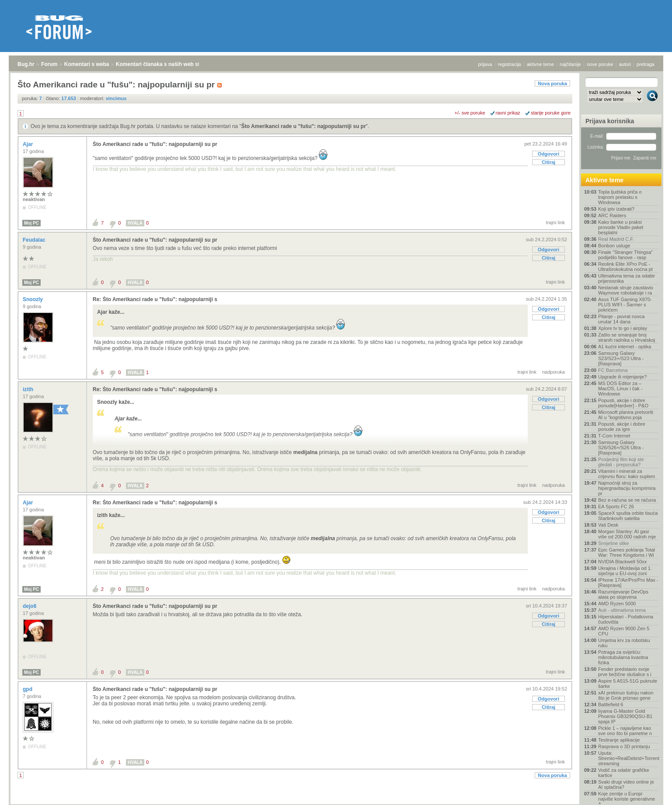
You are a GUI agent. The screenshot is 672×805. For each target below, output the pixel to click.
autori (625, 64)
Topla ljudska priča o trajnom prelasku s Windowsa (620, 197)
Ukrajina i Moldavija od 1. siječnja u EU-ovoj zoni (625, 571)
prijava (485, 64)
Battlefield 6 (611, 704)
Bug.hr (26, 64)
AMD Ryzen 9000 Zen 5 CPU (624, 631)
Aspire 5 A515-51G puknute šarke (628, 684)
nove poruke (600, 64)
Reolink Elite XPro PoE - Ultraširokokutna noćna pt (625, 267)
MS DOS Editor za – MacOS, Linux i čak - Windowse (620, 389)
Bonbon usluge (614, 246)
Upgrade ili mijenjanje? (622, 377)
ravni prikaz (508, 113)
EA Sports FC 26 (616, 507)
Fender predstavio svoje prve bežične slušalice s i (625, 672)
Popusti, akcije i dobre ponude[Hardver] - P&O (623, 403)
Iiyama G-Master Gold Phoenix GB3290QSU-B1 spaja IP (625, 716)
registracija (510, 64)
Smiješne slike (613, 543)
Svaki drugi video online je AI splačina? (626, 784)
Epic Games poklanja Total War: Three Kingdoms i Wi (627, 552)
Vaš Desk (608, 525)
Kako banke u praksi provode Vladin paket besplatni (621, 227)
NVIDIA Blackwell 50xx (622, 562)
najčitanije (570, 64)
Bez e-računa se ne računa (627, 500)
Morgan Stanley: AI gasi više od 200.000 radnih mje (627, 534)
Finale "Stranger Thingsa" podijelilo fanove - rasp (625, 255)
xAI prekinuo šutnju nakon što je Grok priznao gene (626, 695)
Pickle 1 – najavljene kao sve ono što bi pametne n (625, 731)
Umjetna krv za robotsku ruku (624, 643)
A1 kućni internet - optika (625, 347)
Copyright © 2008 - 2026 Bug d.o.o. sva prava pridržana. (336, 802)
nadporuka (554, 372)
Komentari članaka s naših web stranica (165, 64)
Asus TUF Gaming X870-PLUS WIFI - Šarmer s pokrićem (625, 305)
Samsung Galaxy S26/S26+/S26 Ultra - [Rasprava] (621, 448)
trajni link (555, 222)
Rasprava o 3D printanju (624, 746)
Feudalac (35, 240)
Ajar (29, 144)
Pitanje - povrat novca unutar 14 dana (621, 319)
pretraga (646, 64)
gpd (28, 689)
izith (29, 389)
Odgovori (548, 154)
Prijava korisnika (610, 121)
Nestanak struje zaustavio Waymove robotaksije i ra (626, 290)
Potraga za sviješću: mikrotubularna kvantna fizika (623, 657)
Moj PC (31, 223)
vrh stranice (648, 792)
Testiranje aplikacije (619, 740)
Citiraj (548, 162)
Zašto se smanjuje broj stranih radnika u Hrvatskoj (627, 337)
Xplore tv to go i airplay (623, 328)
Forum (49, 64)
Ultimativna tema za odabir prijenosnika (627, 278)
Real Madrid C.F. (616, 239)
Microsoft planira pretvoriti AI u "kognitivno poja (626, 415)
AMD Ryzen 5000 (617, 604)
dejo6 (30, 606)
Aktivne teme (604, 180)
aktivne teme (540, 64)
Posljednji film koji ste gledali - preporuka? (621, 462)
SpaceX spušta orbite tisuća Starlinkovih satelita (628, 516)
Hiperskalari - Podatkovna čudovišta (626, 619)
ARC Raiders (612, 215)
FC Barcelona (613, 370)
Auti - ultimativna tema (622, 610)
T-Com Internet (614, 436)
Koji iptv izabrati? (616, 209)
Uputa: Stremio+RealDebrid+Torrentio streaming (628, 758)
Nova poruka (552, 83)
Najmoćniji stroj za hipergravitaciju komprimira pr (627, 488)
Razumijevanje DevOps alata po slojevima (623, 594)
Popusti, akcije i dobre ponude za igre (622, 427)
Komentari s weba (87, 64)
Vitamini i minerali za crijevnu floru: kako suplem (627, 474)
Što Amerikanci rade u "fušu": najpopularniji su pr (304, 126)
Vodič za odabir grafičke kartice (624, 773)
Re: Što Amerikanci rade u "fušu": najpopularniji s (155, 299)
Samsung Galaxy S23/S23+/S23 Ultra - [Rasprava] (621, 358)
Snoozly (33, 299)
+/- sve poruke (470, 113)
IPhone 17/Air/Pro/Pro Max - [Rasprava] (628, 583)
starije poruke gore (551, 113)
